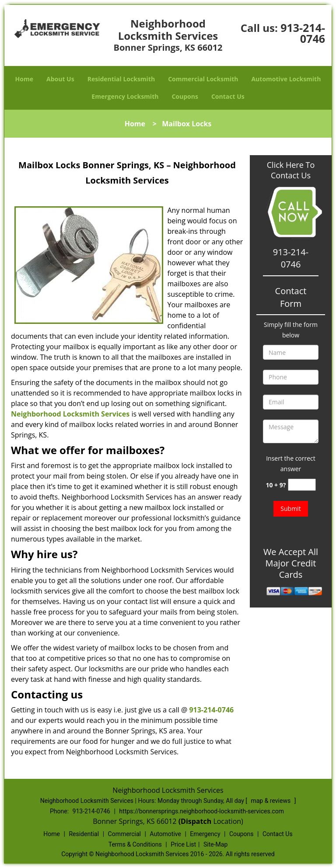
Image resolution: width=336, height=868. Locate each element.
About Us (60, 79)
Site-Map (215, 844)
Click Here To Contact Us (291, 170)
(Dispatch (196, 821)
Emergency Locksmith (125, 96)
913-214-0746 (303, 33)
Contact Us (228, 96)
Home (24, 79)
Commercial (124, 834)
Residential (84, 834)
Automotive (165, 834)
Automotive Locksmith (286, 79)
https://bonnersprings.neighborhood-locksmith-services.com (201, 811)
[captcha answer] (302, 485)
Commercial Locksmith (203, 79)
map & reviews (271, 801)
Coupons (185, 96)
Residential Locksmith (121, 79)
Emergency (205, 834)
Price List (183, 844)
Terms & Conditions (135, 844)
